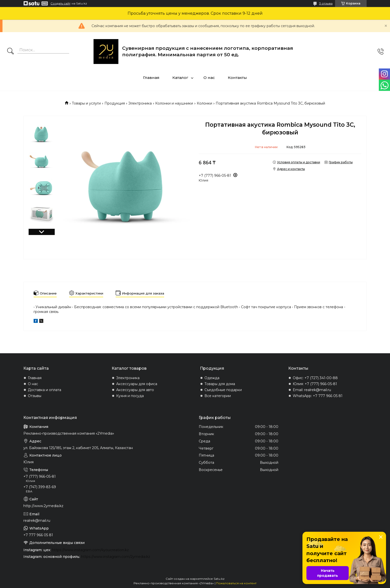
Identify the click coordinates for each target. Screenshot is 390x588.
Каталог (180, 78)
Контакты (237, 78)
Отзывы (35, 396)
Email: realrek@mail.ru (312, 390)
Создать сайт (60, 3)
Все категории (218, 396)
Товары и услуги (86, 103)
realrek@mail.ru (37, 521)
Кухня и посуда (130, 396)
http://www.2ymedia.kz (43, 506)
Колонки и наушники (174, 103)
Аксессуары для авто (135, 390)
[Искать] (10, 52)
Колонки (204, 103)
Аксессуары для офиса (137, 384)
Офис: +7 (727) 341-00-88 (315, 378)
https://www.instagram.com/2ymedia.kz (116, 557)
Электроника (140, 103)
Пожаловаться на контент (236, 583)
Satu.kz (219, 579)
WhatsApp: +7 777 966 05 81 (318, 396)
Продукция (115, 103)
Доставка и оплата (45, 390)
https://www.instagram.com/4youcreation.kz (90, 550)
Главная (151, 78)
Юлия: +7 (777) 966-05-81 (315, 384)
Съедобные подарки (223, 390)
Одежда (212, 378)
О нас (209, 78)
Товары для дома (220, 384)
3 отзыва (326, 3)
